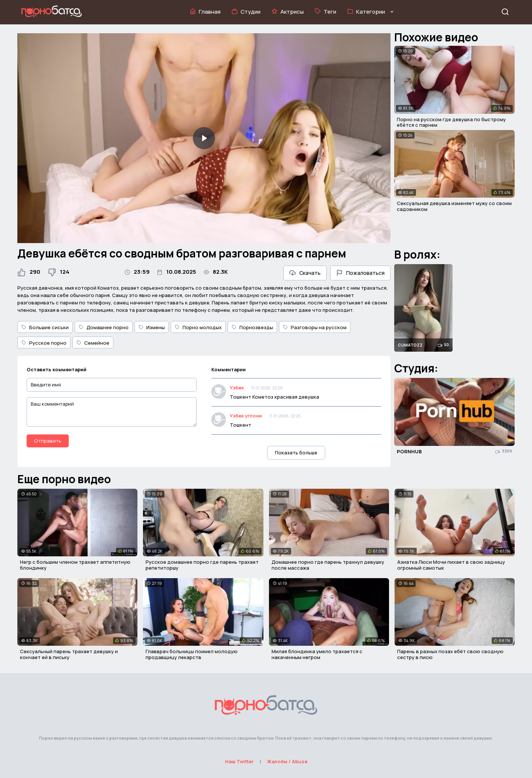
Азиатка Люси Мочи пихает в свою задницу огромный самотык (451, 565)
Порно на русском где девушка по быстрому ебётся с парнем (451, 122)
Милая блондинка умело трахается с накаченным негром (317, 654)
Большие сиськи (45, 327)
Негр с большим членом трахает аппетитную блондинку (75, 565)
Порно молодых (198, 327)
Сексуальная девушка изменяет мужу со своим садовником (454, 206)
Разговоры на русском (315, 327)
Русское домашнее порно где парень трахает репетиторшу (202, 565)
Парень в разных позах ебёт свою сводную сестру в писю (450, 654)
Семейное (93, 343)
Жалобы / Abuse (287, 761)
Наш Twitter (239, 761)
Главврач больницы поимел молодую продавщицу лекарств (192, 654)
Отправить (48, 441)
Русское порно (44, 343)
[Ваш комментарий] (112, 412)
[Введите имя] (112, 385)
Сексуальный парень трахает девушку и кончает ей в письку (69, 654)
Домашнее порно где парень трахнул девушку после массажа (328, 565)
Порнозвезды (252, 327)
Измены (152, 327)
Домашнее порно (104, 327)
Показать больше (296, 453)
